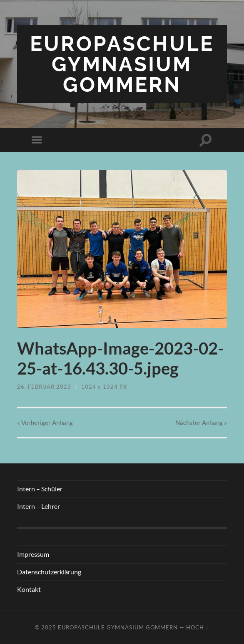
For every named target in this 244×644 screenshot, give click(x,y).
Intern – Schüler (40, 489)
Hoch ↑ (197, 627)
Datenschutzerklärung (49, 572)
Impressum (33, 554)
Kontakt (29, 589)
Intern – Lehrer (39, 506)
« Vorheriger (45, 423)
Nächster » (201, 423)
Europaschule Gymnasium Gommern (122, 64)
